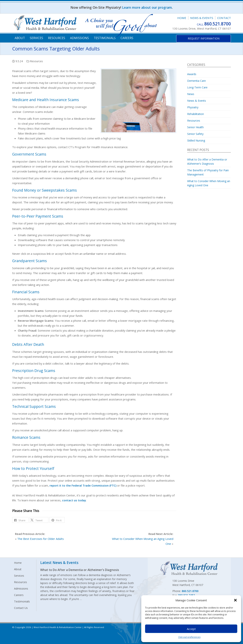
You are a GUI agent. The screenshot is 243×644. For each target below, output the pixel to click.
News (191, 94)
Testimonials (105, 38)
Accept (191, 629)
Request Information (204, 38)
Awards (192, 74)
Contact (224, 18)
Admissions (79, 38)
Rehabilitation (196, 114)
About (20, 38)
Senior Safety (195, 134)
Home (182, 18)
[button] (235, 600)
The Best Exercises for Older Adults (41, 539)
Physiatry (193, 107)
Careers (127, 38)
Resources (57, 38)
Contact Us (21, 608)
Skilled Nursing (196, 140)
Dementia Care (196, 81)
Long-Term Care (197, 87)
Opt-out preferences (189, 637)
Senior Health (195, 127)
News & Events (202, 18)
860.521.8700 (218, 24)
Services (36, 38)
